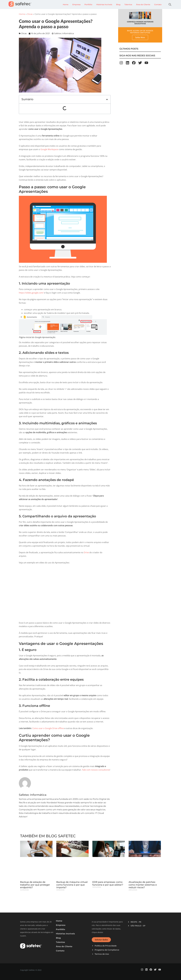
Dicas (30, 14)
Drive (86, 552)
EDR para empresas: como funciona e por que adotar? (108, 883)
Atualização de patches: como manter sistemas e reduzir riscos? (143, 885)
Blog (118, 5)
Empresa (76, 5)
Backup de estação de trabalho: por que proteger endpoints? (35, 885)
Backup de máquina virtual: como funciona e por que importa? (72, 885)
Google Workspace (49, 149)
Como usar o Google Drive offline (48, 728)
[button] (170, 5)
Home (66, 5)
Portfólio (88, 5)
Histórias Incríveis (104, 5)
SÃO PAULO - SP (138, 926)
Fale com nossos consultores (96, 770)
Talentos (128, 5)
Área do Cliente (143, 5)
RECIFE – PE (136, 922)
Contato (158, 5)
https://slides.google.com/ (31, 293)
